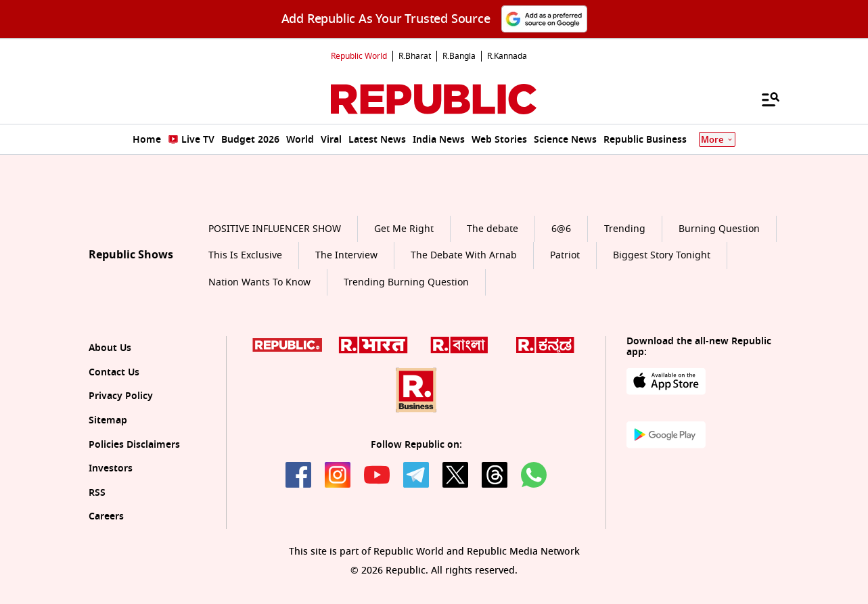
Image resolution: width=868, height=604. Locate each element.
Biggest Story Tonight (662, 255)
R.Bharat (415, 56)
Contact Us (114, 372)
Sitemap (108, 420)
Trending (625, 229)
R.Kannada (507, 56)
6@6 (561, 229)
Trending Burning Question (406, 282)
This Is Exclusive (245, 255)
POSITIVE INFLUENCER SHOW (275, 229)
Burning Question (719, 229)
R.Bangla (459, 56)
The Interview (346, 255)
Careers (106, 516)
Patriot (565, 255)
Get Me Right (404, 229)
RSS (97, 493)
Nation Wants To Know (259, 282)
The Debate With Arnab (464, 255)
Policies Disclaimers (134, 445)
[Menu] (764, 99)
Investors (111, 468)
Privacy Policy (121, 396)
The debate (493, 229)
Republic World (359, 56)
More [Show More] (717, 140)
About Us (110, 348)
